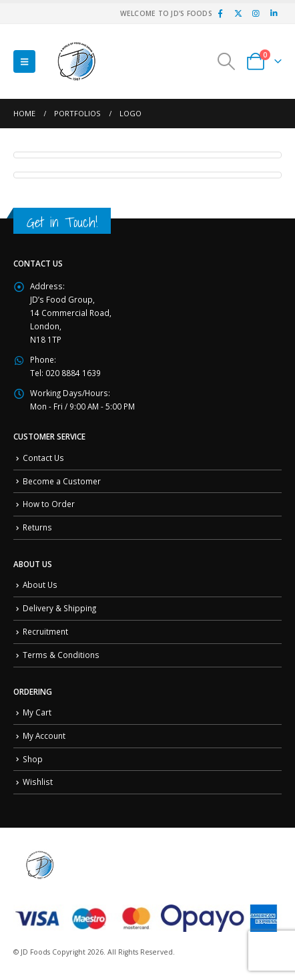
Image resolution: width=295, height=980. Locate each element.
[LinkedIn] (274, 13)
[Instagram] (256, 13)
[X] (238, 13)
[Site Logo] (77, 61)
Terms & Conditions (61, 655)
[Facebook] (220, 13)
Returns (37, 527)
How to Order (49, 504)
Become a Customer (62, 481)
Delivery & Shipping (59, 608)
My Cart (37, 712)
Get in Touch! (62, 222)
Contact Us (43, 458)
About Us (40, 585)
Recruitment (45, 631)
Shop (33, 759)
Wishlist (38, 782)
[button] (24, 61)
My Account (44, 736)
